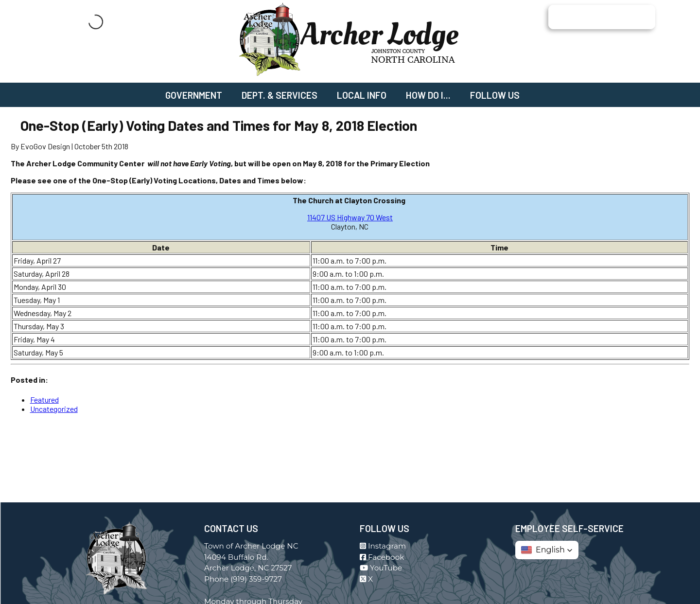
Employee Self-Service (569, 528)
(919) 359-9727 (256, 579)
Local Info (362, 95)
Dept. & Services (280, 95)
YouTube (381, 568)
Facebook (382, 557)
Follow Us (495, 95)
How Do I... (428, 95)
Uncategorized (54, 409)
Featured (44, 400)
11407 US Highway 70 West (350, 217)
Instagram (383, 546)
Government (194, 95)
